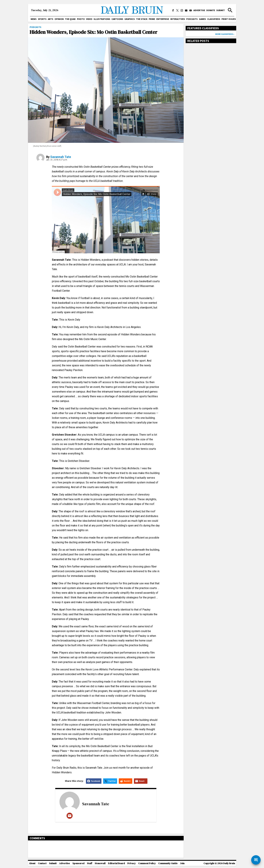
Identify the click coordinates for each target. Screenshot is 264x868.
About (32, 863)
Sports (42, 19)
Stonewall (100, 863)
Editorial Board (116, 863)
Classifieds (214, 19)
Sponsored (78, 863)
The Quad (70, 19)
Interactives (178, 19)
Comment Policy (147, 863)
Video (89, 19)
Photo (81, 19)
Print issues (229, 19)
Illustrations (102, 19)
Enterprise (163, 19)
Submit (221, 10)
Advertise (199, 10)
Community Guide (168, 863)
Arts (51, 19)
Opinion (59, 19)
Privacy (131, 863)
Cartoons (117, 19)
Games (202, 19)
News (34, 19)
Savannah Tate (61, 157)
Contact (42, 863)
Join (182, 863)
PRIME (152, 19)
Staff (90, 863)
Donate (211, 10)
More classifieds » (225, 34)
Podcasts (192, 19)
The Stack (142, 19)
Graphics (130, 19)
